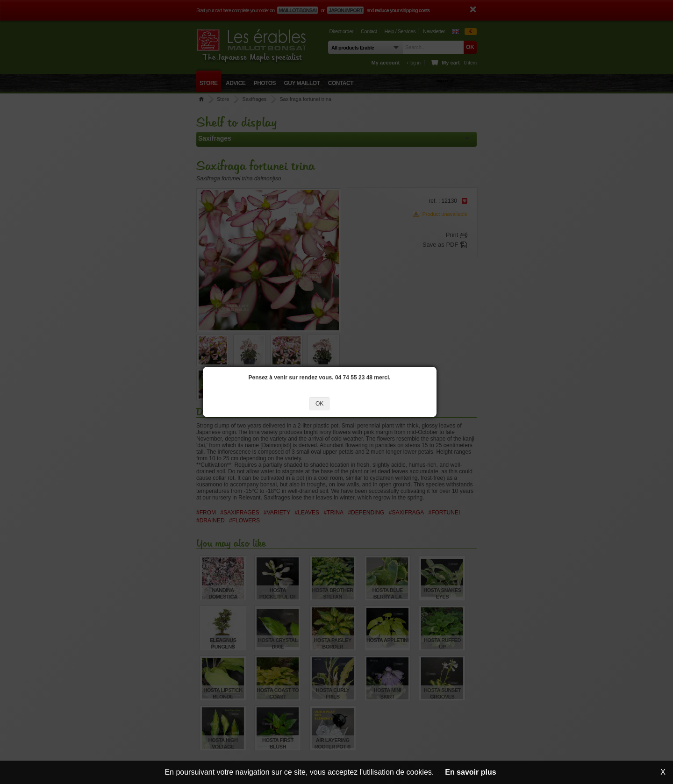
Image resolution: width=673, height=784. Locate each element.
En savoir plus (470, 772)
